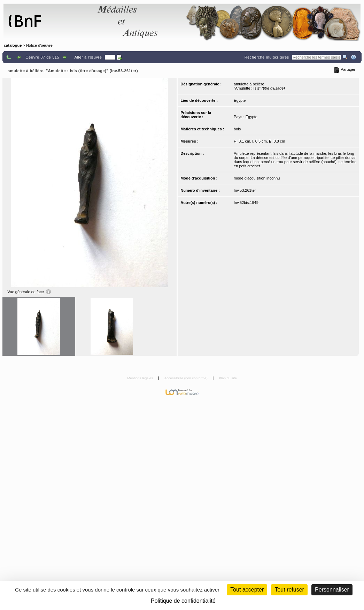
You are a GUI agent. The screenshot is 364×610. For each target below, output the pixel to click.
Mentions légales (141, 378)
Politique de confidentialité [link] (183, 601)
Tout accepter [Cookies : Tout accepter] (247, 590)
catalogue (13, 45)
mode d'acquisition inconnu (257, 178)
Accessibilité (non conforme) (187, 378)
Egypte (240, 100)
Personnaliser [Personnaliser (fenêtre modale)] (332, 590)
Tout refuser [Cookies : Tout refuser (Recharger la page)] (289, 590)
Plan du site (228, 378)
